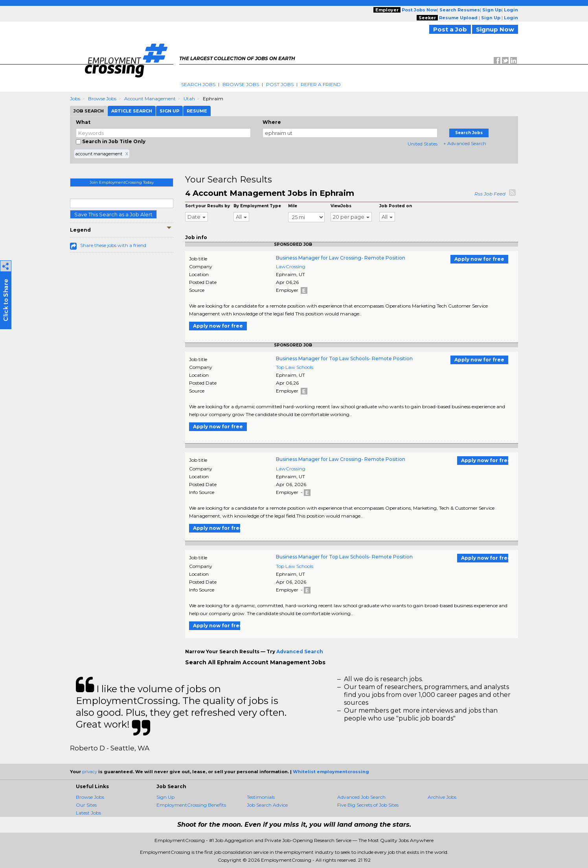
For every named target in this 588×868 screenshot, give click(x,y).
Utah (189, 99)
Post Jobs (280, 84)
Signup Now (495, 29)
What (83, 122)
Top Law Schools (295, 367)
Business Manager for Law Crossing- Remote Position (341, 258)
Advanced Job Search (361, 797)
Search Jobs (198, 84)
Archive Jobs (442, 797)
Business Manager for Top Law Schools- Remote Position (344, 358)
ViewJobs (341, 206)
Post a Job (450, 29)
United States (423, 144)
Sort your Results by (208, 206)
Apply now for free (479, 259)
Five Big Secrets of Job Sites (368, 805)
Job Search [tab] (89, 111)
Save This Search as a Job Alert (113, 214)
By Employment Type (257, 206)
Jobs (75, 99)
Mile (293, 206)
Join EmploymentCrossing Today (122, 182)
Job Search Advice (267, 805)
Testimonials (261, 797)
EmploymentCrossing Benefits (191, 805)
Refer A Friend (321, 84)
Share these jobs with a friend (113, 245)
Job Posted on (396, 206)
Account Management (150, 99)
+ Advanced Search (465, 143)
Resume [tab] (197, 111)
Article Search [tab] (132, 111)
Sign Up (165, 797)
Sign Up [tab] (169, 111)
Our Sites (86, 805)
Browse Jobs (241, 84)
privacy (90, 772)
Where (272, 122)
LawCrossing (291, 266)
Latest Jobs (88, 813)
